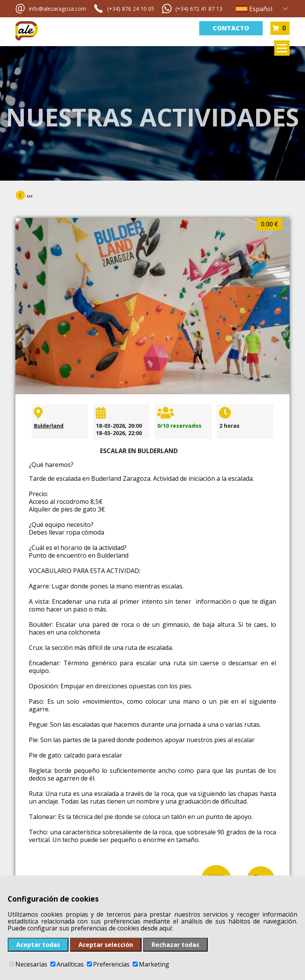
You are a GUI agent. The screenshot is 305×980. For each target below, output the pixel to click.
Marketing (151, 964)
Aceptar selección (106, 945)
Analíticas (67, 964)
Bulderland (49, 426)
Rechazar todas (175, 945)
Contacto (231, 28)
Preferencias (108, 964)
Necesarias (28, 964)
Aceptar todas (38, 945)
